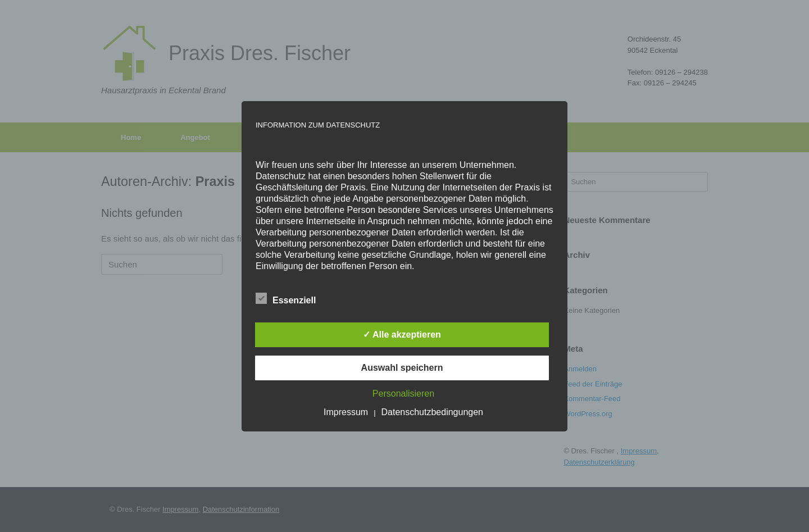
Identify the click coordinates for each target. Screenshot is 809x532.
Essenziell (286, 298)
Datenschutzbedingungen (432, 412)
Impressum (346, 412)
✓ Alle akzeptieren (402, 335)
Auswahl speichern (402, 368)
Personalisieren (403, 394)
